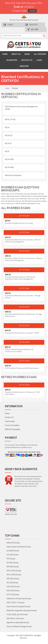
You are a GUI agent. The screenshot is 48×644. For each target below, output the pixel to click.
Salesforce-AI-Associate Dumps (19, 599)
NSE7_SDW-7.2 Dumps (16, 603)
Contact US (9, 417)
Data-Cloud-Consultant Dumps (19, 607)
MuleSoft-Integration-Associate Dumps (22, 611)
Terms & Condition (12, 425)
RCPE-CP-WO (10, 120)
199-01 (8, 390)
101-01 (8, 221)
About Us (16, 54)
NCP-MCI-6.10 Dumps (15, 619)
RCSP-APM (9, 159)
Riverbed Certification (13, 175)
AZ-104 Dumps (12, 583)
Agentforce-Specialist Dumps (18, 623)
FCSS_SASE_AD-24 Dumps (17, 615)
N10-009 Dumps (13, 591)
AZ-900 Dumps (13, 563)
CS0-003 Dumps (13, 587)
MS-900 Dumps (13, 567)
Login (10, 25)
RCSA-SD (9, 136)
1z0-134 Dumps (13, 555)
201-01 (8, 237)
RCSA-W (8, 144)
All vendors (40, 54)
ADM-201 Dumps (13, 543)
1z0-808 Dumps (13, 551)
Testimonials (10, 421)
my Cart (35, 30)
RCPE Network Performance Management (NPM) (21, 108)
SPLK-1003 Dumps (14, 575)
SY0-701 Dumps (13, 595)
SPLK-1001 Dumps (14, 571)
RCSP (7, 152)
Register (33, 25)
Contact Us (27, 60)
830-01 (8, 366)
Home (5, 54)
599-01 (8, 312)
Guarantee (12, 60)
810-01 (8, 347)
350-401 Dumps (13, 579)
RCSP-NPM (9, 167)
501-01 (8, 293)
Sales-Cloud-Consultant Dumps (19, 547)
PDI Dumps (11, 559)
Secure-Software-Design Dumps (19, 627)
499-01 (8, 275)
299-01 (8, 256)
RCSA (7, 128)
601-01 (8, 330)
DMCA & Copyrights (12, 429)
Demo (27, 54)
